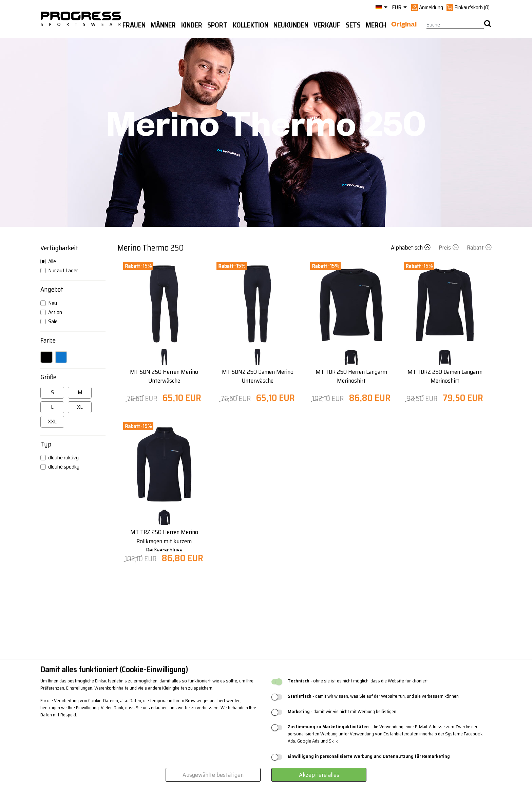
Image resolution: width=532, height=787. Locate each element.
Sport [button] (217, 25)
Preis (449, 248)
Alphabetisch (411, 248)
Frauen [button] (134, 25)
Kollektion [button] (251, 25)
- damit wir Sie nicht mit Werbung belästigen (342, 711)
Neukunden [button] (291, 25)
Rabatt (479, 248)
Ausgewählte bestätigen (213, 775)
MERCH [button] (376, 25)
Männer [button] (163, 25)
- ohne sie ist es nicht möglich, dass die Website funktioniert (358, 681)
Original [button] (404, 25)
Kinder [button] (192, 25)
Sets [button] (353, 25)
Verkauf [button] (327, 25)
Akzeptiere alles (319, 775)
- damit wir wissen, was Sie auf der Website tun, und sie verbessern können (373, 696)
